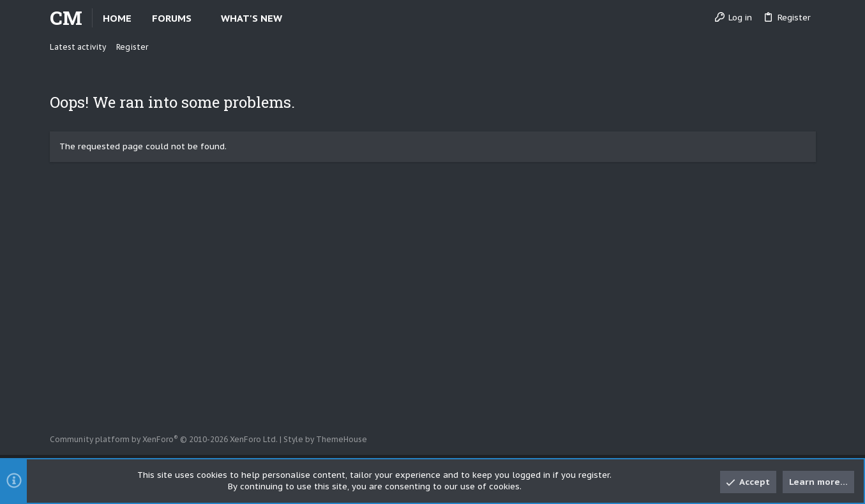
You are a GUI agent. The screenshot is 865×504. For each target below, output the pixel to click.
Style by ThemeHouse (325, 439)
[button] (202, 18)
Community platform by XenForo (164, 439)
